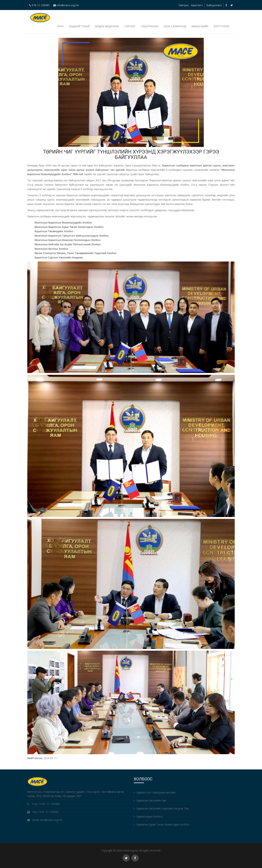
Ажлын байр (200, 26)
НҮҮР (60, 26)
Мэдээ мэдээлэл (107, 26)
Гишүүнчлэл (150, 26)
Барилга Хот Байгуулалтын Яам (154, 792)
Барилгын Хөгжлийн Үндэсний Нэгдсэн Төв (161, 808)
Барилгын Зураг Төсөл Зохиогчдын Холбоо (162, 824)
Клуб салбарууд (175, 26)
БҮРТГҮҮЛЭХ (222, 26)
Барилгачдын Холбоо (148, 816)
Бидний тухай (79, 26)
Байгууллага (214, 5)
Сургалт (130, 26)
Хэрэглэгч (197, 5)
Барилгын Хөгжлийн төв (150, 800)
